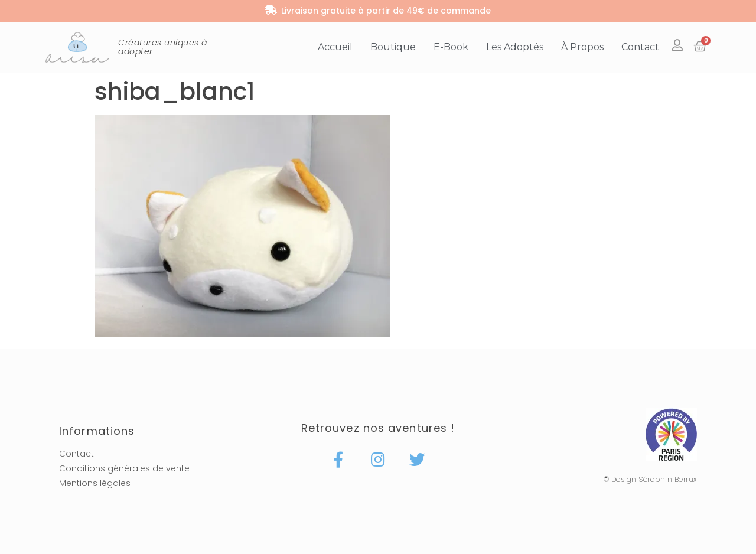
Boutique (393, 47)
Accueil (335, 47)
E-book (451, 47)
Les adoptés (515, 47)
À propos (582, 47)
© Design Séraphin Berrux (650, 479)
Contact (640, 47)
